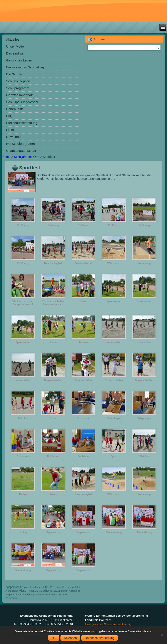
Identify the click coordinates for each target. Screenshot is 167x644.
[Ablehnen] (162, 635)
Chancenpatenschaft (21, 151)
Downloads (14, 137)
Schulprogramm (18, 88)
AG (22, 587)
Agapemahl (12, 587)
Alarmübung (12, 591)
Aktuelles (13, 39)
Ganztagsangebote (20, 95)
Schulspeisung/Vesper (22, 102)
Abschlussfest (64, 587)
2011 (57, 591)
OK (54, 638)
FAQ (9, 116)
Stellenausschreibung (22, 123)
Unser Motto (15, 46)
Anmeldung (28, 594)
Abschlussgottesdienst (36, 590)
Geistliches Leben (19, 60)
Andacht (39, 587)
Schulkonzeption (18, 81)
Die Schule (14, 74)
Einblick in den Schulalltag (25, 67)
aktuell (65, 591)
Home (6, 157)
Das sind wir (15, 53)
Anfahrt (76, 587)
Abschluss (74, 591)
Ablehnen (70, 638)
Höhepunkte (15, 109)
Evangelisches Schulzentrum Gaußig (108, 624)
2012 (53, 587)
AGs (47, 587)
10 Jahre (63, 594)
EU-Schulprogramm (20, 144)
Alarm (18, 594)
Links (10, 130)
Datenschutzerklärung (100, 638)
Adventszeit (42, 594)
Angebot (10, 594)
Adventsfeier (12, 598)
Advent (53, 594)
